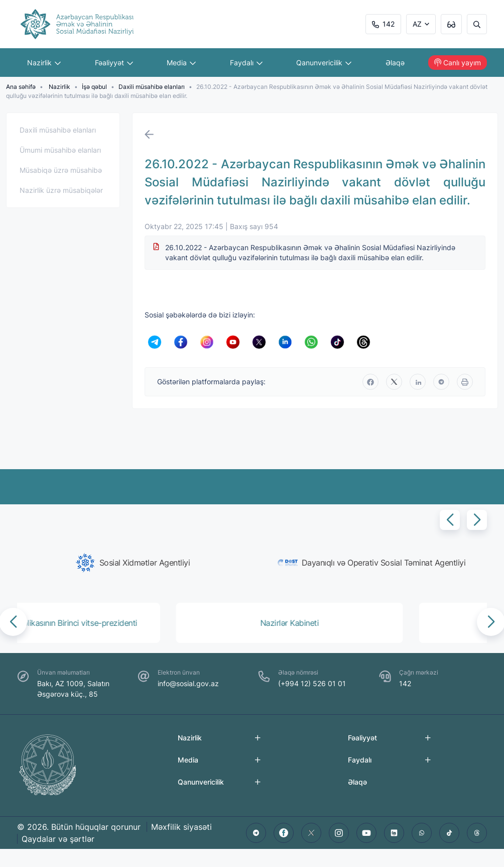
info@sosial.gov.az (188, 683)
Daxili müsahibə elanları (152, 87)
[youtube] (366, 833)
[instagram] (339, 833)
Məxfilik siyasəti (181, 827)
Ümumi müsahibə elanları (60, 150)
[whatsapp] (422, 833)
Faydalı (246, 63)
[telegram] (441, 382)
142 (383, 24)
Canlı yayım (458, 63)
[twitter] (394, 382)
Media (181, 63)
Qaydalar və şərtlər (58, 839)
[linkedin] (418, 382)
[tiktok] (449, 833)
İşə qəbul (94, 87)
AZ (417, 24)
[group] (133, 563)
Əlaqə (395, 63)
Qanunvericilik (324, 63)
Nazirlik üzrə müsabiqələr (61, 190)
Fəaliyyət (114, 63)
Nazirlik (44, 63)
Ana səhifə (21, 87)
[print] (465, 382)
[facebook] (370, 382)
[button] (450, 520)
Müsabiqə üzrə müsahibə (61, 170)
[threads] (477, 833)
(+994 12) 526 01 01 (312, 683)
